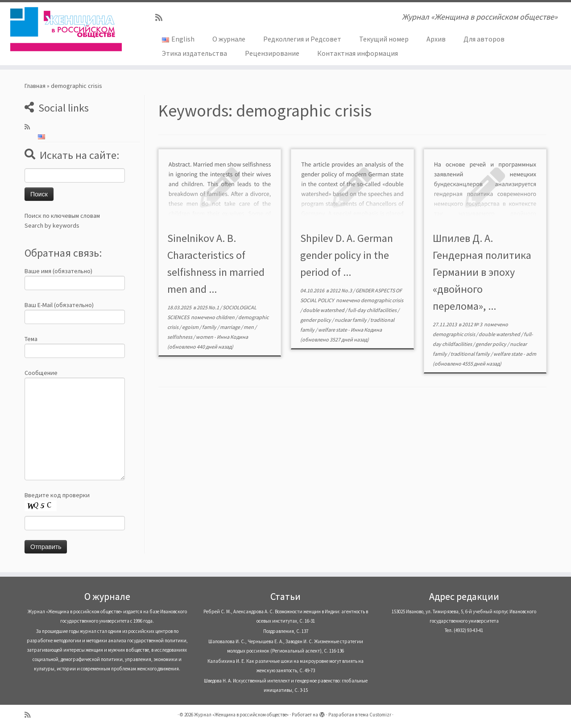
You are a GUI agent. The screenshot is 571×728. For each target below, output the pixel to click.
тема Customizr (375, 715)
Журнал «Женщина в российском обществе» (241, 715)
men (249, 327)
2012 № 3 (473, 324)
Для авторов (484, 39)
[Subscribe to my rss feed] (162, 18)
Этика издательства (194, 53)
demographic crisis (382, 300)
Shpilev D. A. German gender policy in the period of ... (347, 255)
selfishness (180, 337)
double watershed (324, 310)
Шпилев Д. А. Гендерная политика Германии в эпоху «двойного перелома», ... (482, 272)
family (210, 327)
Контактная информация (358, 53)
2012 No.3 (341, 290)
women (205, 337)
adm (531, 354)
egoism (191, 327)
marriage (230, 327)
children (226, 317)
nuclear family (351, 320)
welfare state (333, 330)
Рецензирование (272, 53)
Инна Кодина (232, 337)
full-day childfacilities (373, 310)
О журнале (229, 39)
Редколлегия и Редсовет (302, 39)
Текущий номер (384, 39)
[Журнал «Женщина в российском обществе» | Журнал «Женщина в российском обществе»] (66, 29)
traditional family (471, 354)
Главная (35, 86)
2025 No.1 (208, 307)
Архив (436, 39)
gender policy (316, 320)
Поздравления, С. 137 (286, 631)
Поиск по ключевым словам (62, 216)
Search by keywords (52, 225)
